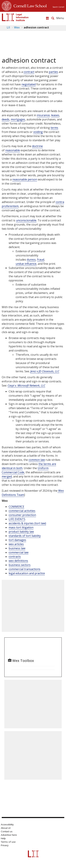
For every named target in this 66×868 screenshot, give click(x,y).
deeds (6, 119)
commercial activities (22, 511)
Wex (17, 27)
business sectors (20, 565)
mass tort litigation (21, 527)
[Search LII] (53, 18)
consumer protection (22, 515)
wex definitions (18, 561)
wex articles (16, 544)
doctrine (37, 146)
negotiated (29, 84)
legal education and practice (27, 573)
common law (37, 460)
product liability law (21, 532)
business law (17, 548)
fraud (41, 260)
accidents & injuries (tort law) (27, 523)
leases (55, 115)
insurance (43, 115)
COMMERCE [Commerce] (16, 507)
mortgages (18, 119)
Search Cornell (58, 7)
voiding (38, 132)
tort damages (17, 540)
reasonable (13, 150)
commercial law (19, 552)
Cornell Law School (29, 5)
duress (31, 260)
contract (29, 72)
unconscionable (26, 220)
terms (54, 128)
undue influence (26, 264)
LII (8, 27)
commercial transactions (25, 569)
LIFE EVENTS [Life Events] (17, 519)
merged (7, 476)
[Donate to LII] (47, 18)
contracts (15, 557)
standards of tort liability (25, 536)
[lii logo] (15, 17)
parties (53, 72)
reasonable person (25, 179)
